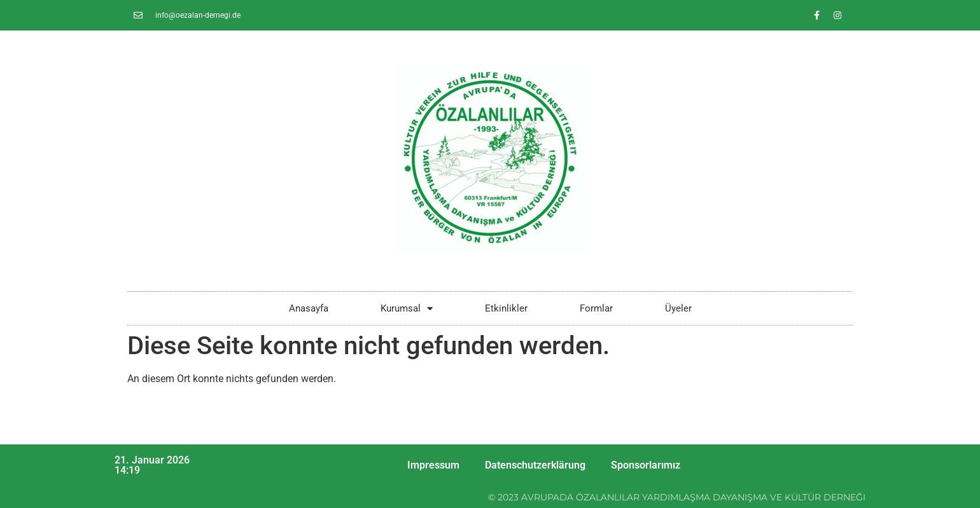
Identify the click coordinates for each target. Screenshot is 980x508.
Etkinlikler (506, 308)
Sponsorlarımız (646, 465)
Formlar (596, 308)
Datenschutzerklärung (535, 465)
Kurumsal (407, 309)
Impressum (433, 465)
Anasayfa (309, 308)
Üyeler (678, 308)
